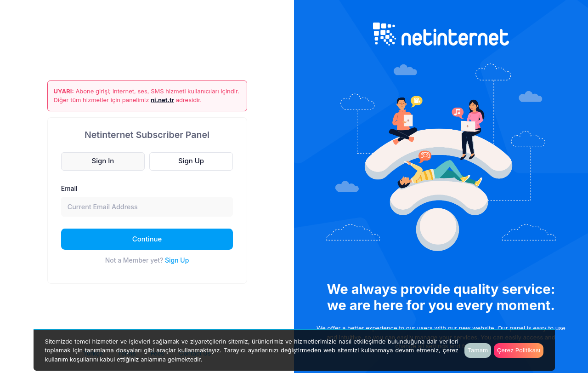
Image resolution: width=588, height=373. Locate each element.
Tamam (478, 350)
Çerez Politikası (519, 350)
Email (69, 188)
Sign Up (177, 260)
